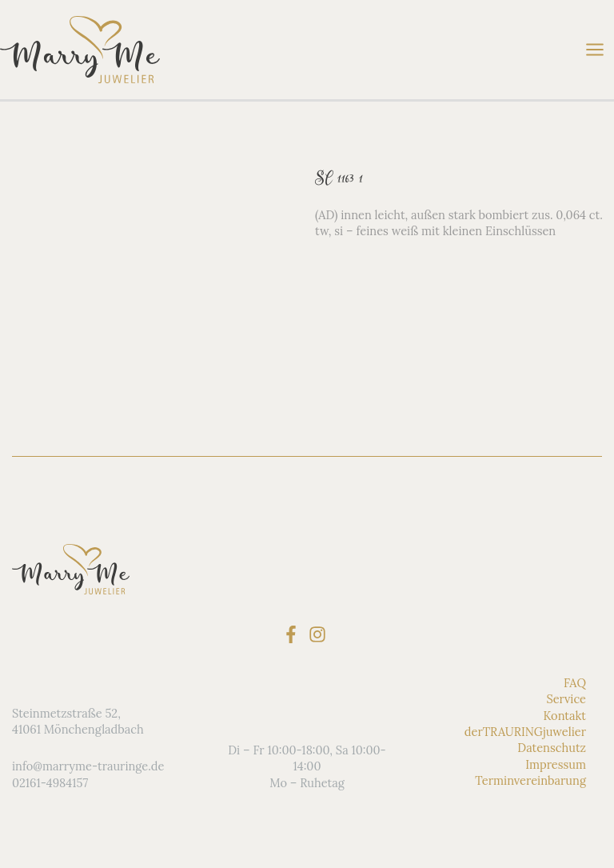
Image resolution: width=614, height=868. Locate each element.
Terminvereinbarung (530, 780)
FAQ (575, 683)
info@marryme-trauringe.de (88, 766)
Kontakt (564, 716)
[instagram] (320, 634)
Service (566, 699)
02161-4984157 (50, 783)
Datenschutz (552, 748)
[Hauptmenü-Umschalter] (595, 50)
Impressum (556, 764)
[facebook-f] (294, 634)
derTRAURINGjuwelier (525, 732)
